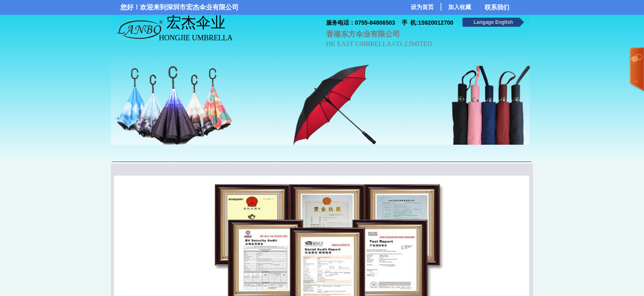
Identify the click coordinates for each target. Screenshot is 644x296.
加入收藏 (460, 7)
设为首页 (422, 7)
